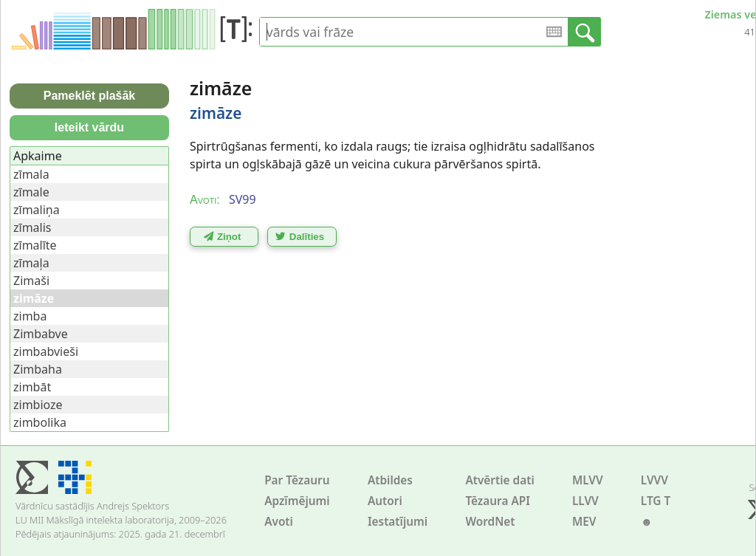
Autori (385, 501)
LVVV (654, 480)
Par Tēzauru (297, 480)
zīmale (31, 192)
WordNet (490, 522)
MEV (584, 522)
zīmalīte (35, 245)
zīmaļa (31, 263)
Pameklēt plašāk (90, 96)
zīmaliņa (37, 210)
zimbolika (40, 422)
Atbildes (390, 480)
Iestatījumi (398, 522)
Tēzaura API (498, 501)
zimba (30, 316)
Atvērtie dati (499, 480)
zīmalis (32, 227)
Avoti (279, 522)
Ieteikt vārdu (89, 127)
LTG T (656, 501)
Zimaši (31, 281)
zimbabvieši (46, 351)
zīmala (31, 174)
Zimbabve (41, 334)
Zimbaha (38, 369)
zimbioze (38, 405)
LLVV (585, 501)
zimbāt (32, 387)
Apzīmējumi (297, 501)
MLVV (588, 480)
